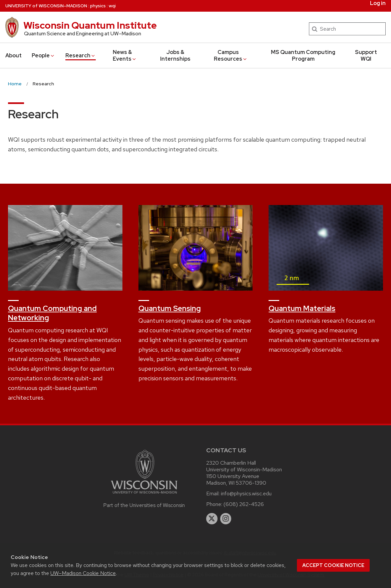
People (43, 55)
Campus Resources (231, 55)
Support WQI (366, 55)
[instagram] (226, 519)
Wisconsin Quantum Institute (90, 25)
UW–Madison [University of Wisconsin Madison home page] (46, 6)
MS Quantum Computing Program (303, 55)
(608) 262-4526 (244, 504)
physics (98, 6)
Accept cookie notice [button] (333, 565)
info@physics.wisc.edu (246, 493)
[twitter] (212, 519)
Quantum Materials (302, 308)
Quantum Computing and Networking (52, 313)
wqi (112, 6)
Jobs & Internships (175, 55)
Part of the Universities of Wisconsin (144, 505)
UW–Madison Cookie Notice (83, 573)
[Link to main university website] (144, 495)
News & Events (125, 55)
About (14, 55)
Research (81, 55)
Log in (378, 3)
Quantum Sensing (170, 308)
